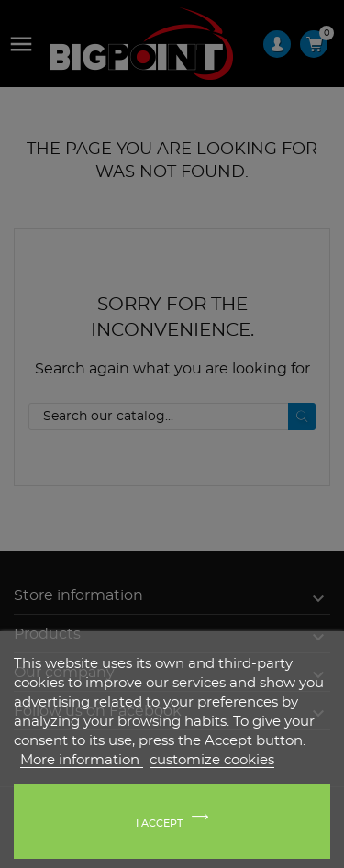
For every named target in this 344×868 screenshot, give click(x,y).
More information (82, 760)
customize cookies (212, 760)
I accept (159, 823)
